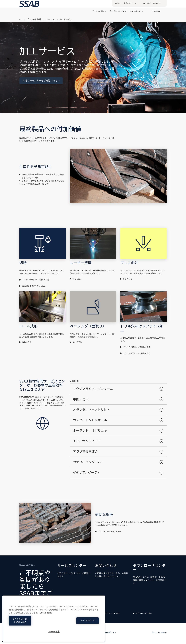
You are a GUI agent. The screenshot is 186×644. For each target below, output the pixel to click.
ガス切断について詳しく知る (33, 286)
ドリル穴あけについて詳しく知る (135, 347)
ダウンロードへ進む (142, 613)
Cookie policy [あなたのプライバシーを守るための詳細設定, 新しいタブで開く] (46, 616)
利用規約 (108, 632)
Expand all (74, 381)
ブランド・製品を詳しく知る (108, 532)
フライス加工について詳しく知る (135, 353)
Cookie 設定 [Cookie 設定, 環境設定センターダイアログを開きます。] (54, 632)
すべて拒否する (77, 622)
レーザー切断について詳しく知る (34, 280)
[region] (54, 620)
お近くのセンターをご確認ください (41, 81)
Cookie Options (159, 632)
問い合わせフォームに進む (107, 613)
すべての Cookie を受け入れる (31, 622)
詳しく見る (76, 279)
